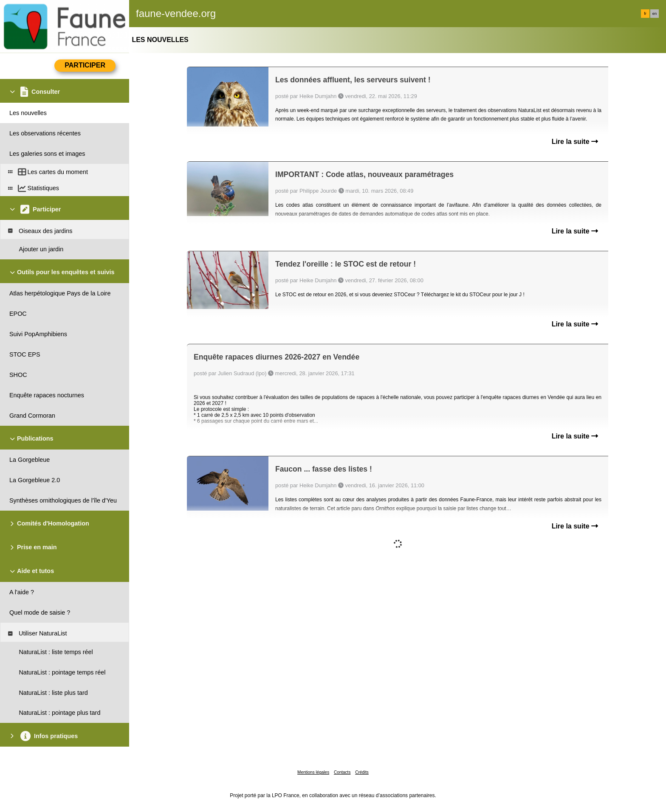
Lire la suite (575, 142)
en (655, 14)
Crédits (362, 772)
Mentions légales (313, 772)
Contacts (342, 772)
